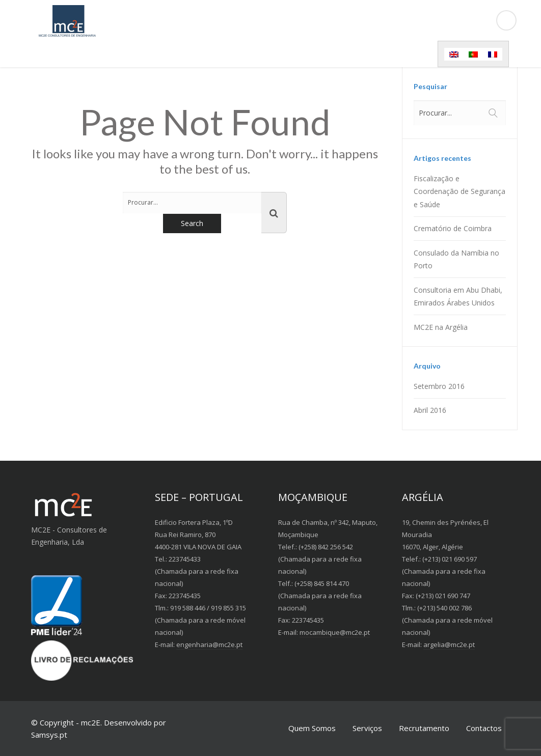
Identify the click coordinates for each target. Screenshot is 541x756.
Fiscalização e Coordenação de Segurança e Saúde (459, 191)
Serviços (367, 728)
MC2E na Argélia (441, 327)
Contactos (484, 728)
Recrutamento (424, 728)
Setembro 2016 (439, 386)
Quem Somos (312, 728)
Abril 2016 (430, 410)
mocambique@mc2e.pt (335, 632)
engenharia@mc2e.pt (209, 645)
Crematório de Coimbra (453, 228)
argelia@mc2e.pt (449, 645)
